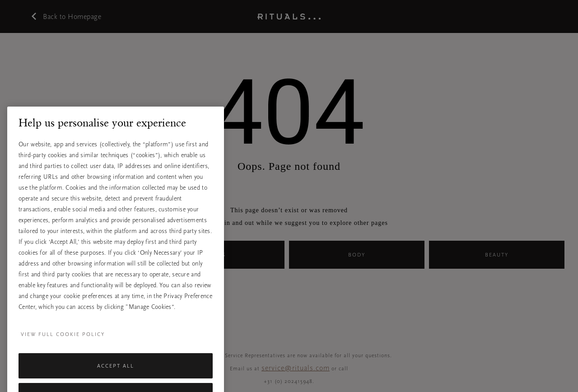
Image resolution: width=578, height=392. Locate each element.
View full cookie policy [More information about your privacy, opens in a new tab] (63, 341)
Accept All (116, 373)
